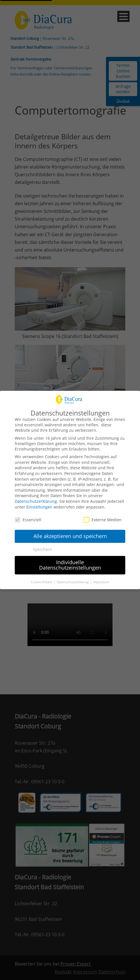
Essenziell (28, 520)
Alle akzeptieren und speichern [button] (70, 536)
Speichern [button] (43, 549)
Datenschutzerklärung (36, 501)
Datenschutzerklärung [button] (73, 582)
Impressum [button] (101, 582)
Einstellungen (39, 507)
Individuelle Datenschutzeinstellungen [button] (70, 565)
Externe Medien (103, 520)
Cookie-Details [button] (42, 582)
